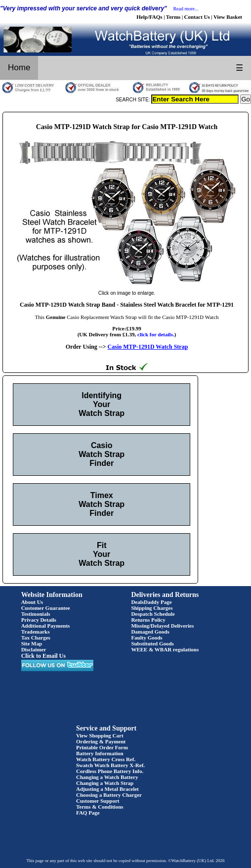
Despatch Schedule (153, 614)
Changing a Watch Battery (107, 777)
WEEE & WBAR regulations (165, 649)
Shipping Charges (152, 608)
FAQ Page (88, 813)
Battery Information (100, 753)
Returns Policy (148, 620)
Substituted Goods (152, 643)
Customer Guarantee (46, 608)
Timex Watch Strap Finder (102, 504)
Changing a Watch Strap (105, 783)
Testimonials (36, 614)
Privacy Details (39, 620)
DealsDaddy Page (151, 602)
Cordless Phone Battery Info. (110, 771)
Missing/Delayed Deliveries (162, 626)
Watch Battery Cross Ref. (106, 759)
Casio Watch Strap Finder (102, 454)
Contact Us (197, 17)
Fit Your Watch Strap (102, 554)
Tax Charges (36, 638)
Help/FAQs (149, 17)
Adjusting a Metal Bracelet (107, 789)
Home (19, 68)
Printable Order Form (102, 747)
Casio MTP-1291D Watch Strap (148, 347)
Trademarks (36, 632)
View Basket (228, 17)
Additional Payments (46, 626)
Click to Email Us (43, 656)
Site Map (32, 643)
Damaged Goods (150, 632)
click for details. (156, 334)
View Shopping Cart (100, 735)
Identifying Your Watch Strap (102, 404)
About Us (32, 602)
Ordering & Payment (101, 741)
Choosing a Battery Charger (109, 795)
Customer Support (98, 801)
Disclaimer (34, 649)
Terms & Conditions (100, 807)
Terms (173, 17)
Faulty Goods (146, 638)
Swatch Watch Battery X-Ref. (110, 765)
